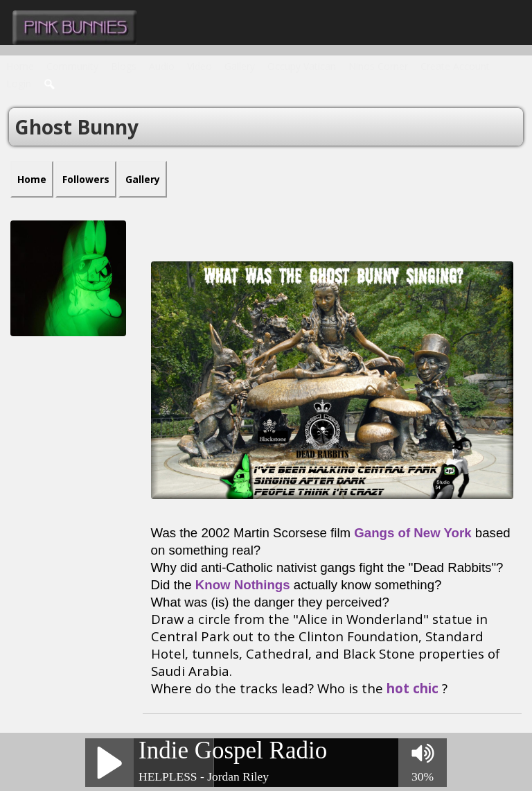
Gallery (240, 66)
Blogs (124, 66)
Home (20, 66)
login (19, 84)
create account (455, 66)
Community (72, 66)
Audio (162, 66)
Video (199, 66)
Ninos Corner (378, 66)
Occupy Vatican (302, 66)
